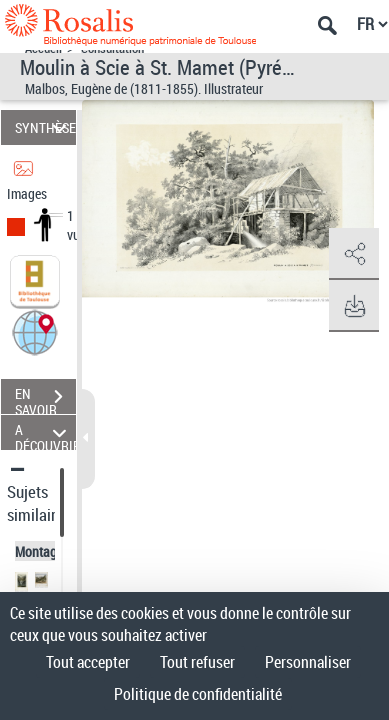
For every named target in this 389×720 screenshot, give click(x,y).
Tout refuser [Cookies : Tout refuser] (197, 662)
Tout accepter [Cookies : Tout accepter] (88, 662)
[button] (35, 331)
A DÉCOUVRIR (45, 432)
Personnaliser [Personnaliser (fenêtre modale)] (308, 662)
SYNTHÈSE (45, 127)
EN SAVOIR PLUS (45, 399)
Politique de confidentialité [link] (198, 694)
